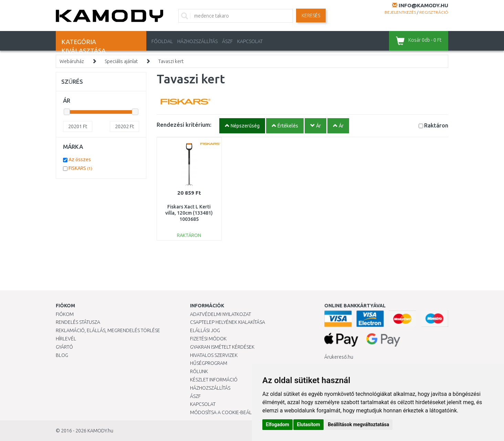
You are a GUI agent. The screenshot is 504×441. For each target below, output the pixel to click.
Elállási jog (205, 330)
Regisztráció (434, 12)
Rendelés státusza (78, 322)
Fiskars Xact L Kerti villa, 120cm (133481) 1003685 (189, 213)
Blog (62, 355)
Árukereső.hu (339, 357)
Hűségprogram (209, 363)
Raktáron (436, 125)
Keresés (311, 16)
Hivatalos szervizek (214, 355)
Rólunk (199, 371)
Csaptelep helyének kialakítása (228, 322)
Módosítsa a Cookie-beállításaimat (233, 412)
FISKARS (80, 168)
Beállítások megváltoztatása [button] (358, 424)
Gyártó (64, 347)
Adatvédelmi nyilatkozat (220, 314)
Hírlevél (66, 339)
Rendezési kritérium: (184, 125)
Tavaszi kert (171, 61)
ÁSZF (227, 41)
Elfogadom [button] (277, 424)
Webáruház (72, 61)
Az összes (80, 160)
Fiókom (65, 314)
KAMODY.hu (100, 431)
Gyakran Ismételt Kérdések (222, 347)
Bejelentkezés (400, 12)
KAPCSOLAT (250, 41)
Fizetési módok (208, 339)
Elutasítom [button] (308, 424)
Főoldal (162, 41)
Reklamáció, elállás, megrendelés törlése (108, 330)
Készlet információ (214, 380)
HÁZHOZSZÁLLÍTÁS (197, 41)
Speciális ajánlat (121, 61)
